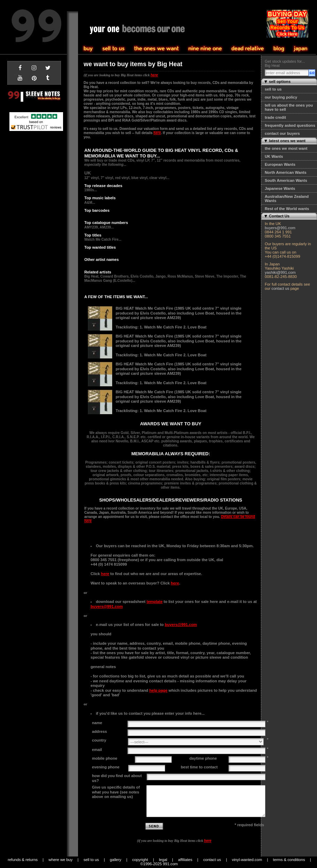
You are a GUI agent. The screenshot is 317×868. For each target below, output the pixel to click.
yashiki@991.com (280, 272)
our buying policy (281, 97)
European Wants (280, 164)
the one (205, 49)
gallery (115, 860)
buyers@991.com (280, 228)
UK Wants (274, 156)
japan (301, 49)
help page (158, 690)
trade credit (275, 117)
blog (279, 49)
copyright (140, 860)
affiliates (185, 860)
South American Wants (286, 180)
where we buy (60, 860)
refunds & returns (23, 860)
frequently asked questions (290, 125)
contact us (280, 288)
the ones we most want (286, 148)
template (155, 602)
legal (163, 860)
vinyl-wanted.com (247, 860)
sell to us (273, 89)
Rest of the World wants (287, 209)
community (248, 49)
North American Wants (286, 172)
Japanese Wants (280, 188)
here (154, 75)
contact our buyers (282, 133)
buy (114, 49)
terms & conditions (289, 860)
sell (88, 49)
